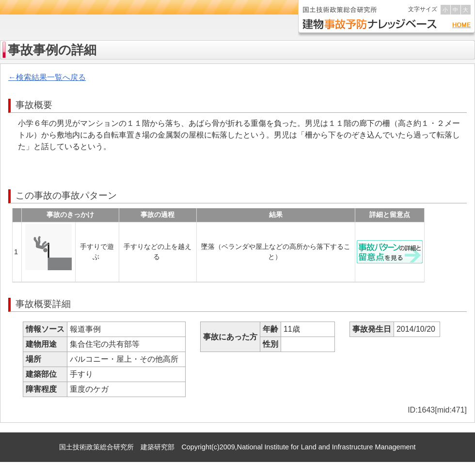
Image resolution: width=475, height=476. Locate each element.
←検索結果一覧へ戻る (47, 77)
